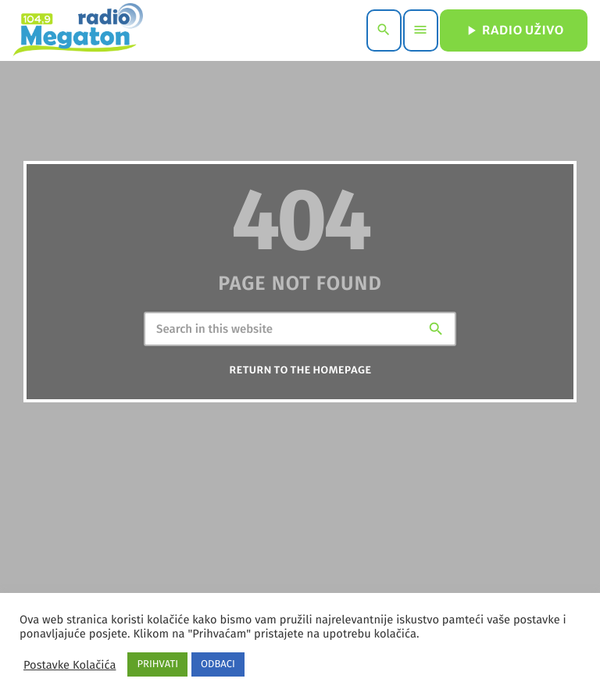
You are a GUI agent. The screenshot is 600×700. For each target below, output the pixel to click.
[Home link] (78, 30)
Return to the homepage (301, 372)
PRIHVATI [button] (157, 664)
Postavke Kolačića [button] (70, 665)
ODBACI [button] (218, 664)
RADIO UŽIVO (514, 30)
